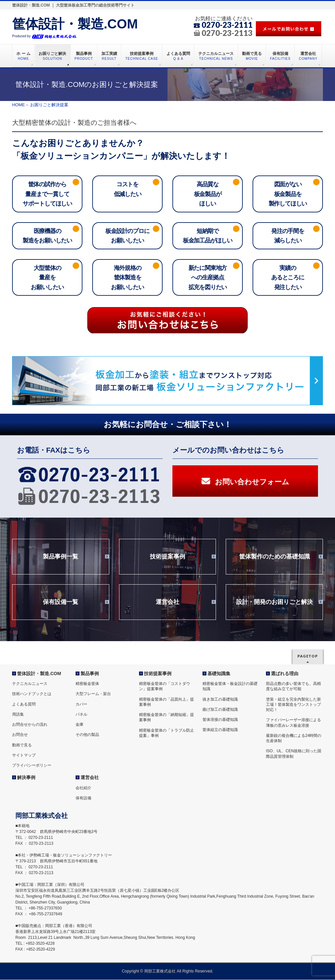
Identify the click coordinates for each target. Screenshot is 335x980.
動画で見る (22, 745)
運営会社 (167, 604)
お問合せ (20, 735)
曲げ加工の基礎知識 (220, 710)
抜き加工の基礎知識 (220, 700)
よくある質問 (24, 705)
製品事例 (90, 674)
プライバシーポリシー (32, 766)
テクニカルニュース (30, 684)
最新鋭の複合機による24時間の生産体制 (294, 739)
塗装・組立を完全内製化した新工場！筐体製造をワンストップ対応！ (293, 705)
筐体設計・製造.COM (75, 24)
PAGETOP (308, 657)
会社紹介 (83, 788)
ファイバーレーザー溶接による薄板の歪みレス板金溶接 (293, 723)
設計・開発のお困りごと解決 (274, 604)
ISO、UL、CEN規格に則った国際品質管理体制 (294, 754)
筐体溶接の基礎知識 (220, 720)
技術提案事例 (167, 559)
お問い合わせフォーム (245, 484)
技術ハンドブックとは (32, 694)
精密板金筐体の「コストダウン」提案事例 (165, 687)
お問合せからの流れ (30, 725)
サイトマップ (24, 756)
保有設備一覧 (61, 604)
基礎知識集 (219, 674)
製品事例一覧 (61, 559)
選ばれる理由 (285, 674)
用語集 (18, 715)
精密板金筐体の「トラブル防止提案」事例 (167, 733)
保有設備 (83, 798)
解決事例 (26, 778)
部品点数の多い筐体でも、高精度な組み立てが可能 (293, 687)
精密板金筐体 (87, 684)
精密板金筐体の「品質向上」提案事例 (167, 702)
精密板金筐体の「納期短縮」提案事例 (167, 718)
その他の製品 (87, 735)
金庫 (79, 725)
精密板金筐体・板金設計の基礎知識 (230, 687)
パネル (81, 715)
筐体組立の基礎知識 (220, 730)
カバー (81, 705)
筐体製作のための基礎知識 (274, 559)
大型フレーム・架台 (93, 694)
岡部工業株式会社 (160, 972)
